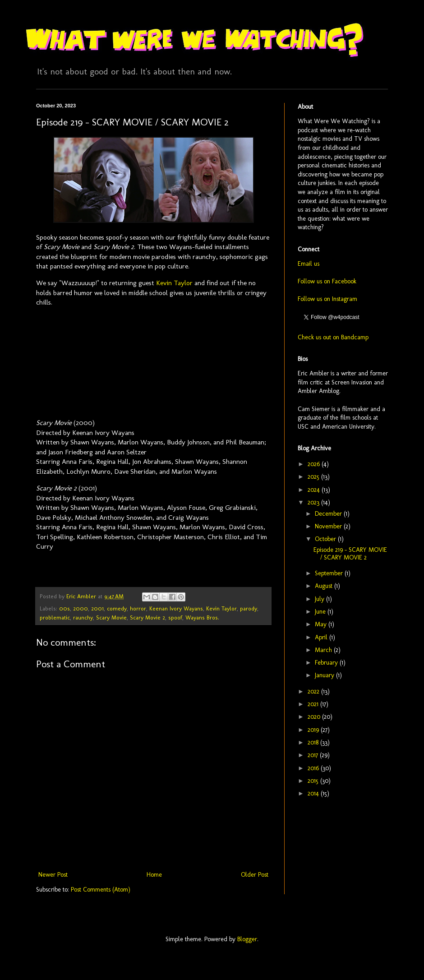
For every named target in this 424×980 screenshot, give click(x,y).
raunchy (83, 617)
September (330, 573)
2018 (314, 742)
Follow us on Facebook (327, 281)
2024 (315, 490)
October (326, 539)
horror (138, 608)
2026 (315, 464)
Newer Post (53, 875)
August (325, 586)
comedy (117, 608)
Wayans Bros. (202, 617)
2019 (314, 730)
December (329, 514)
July (320, 599)
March (324, 650)
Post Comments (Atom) (101, 890)
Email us (309, 264)
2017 (314, 755)
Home (154, 875)
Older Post (255, 875)
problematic (55, 617)
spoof (175, 617)
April (322, 637)
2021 (314, 704)
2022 (314, 691)
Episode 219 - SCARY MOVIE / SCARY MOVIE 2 (350, 554)
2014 (314, 793)
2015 (314, 781)
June (321, 612)
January (325, 675)
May (322, 624)
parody (249, 608)
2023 (314, 502)
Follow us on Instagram (327, 299)
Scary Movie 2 (147, 617)
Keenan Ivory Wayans (176, 608)
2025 (314, 477)
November (329, 526)
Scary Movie (111, 617)
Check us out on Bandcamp (333, 337)
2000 (81, 608)
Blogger (247, 939)
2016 (314, 768)
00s (65, 608)
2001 (97, 608)
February (327, 663)
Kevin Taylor (174, 283)
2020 (315, 717)
